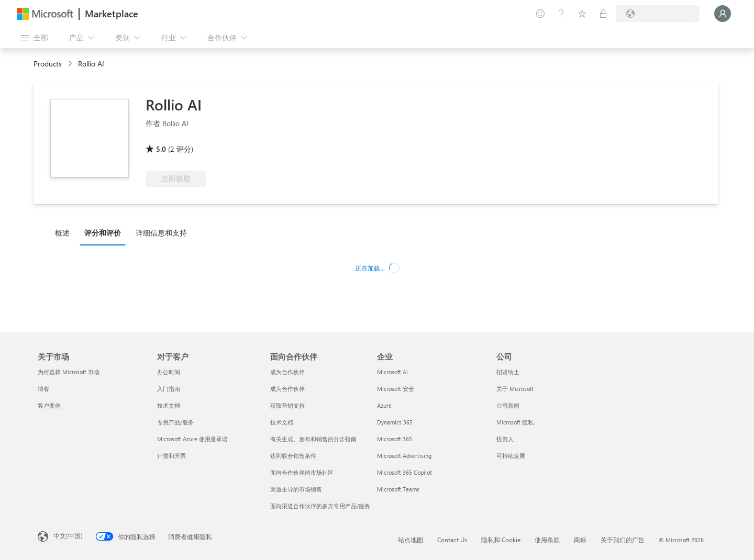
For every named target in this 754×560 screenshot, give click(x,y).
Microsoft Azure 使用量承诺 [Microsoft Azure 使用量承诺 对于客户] (192, 439)
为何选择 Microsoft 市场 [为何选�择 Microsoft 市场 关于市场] (69, 372)
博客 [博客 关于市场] (43, 389)
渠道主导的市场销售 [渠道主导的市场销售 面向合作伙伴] (296, 489)
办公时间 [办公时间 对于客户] (169, 372)
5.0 (161, 149)
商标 (580, 540)
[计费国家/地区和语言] (658, 14)
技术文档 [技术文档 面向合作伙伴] (282, 422)
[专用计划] (603, 14)
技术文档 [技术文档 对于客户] (169, 405)
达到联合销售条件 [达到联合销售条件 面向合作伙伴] (293, 456)
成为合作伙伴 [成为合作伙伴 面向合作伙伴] (287, 372)
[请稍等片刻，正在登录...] (723, 14)
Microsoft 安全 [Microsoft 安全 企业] (396, 389)
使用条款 (547, 540)
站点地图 (411, 540)
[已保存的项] (582, 14)
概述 (62, 233)
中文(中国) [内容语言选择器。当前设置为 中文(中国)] (68, 535)
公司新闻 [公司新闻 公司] (508, 405)
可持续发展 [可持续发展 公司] (511, 456)
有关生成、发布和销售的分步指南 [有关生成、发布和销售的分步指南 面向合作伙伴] (313, 439)
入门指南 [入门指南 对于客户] (169, 389)
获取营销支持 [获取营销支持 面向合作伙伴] (287, 405)
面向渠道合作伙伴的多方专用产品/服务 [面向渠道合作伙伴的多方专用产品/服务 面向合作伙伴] (320, 506)
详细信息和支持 (161, 233)
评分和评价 (103, 233)
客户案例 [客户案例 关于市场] (49, 405)
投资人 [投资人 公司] (505, 439)
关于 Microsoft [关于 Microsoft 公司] (515, 389)
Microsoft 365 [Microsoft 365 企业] (395, 439)
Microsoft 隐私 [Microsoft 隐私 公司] (515, 422)
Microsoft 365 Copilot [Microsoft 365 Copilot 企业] (404, 472)
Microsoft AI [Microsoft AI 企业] (392, 372)
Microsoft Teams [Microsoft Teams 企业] (398, 489)
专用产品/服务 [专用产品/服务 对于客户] (175, 422)
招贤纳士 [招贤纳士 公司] (508, 372)
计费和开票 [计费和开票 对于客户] (171, 456)
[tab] (65, 232)
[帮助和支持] (561, 14)
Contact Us (452, 540)
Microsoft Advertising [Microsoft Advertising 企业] (404, 456)
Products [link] (48, 64)
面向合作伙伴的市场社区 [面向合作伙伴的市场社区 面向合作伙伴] (302, 472)
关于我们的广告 (623, 540)
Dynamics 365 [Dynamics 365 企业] (395, 422)
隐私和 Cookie (501, 540)
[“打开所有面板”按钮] (35, 38)
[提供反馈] (540, 14)
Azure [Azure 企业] (384, 405)
